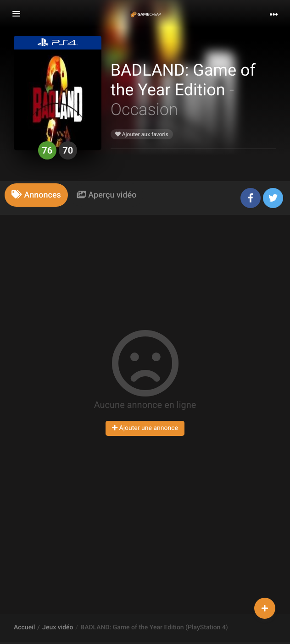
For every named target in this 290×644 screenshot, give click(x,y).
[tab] (36, 195)
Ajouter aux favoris (142, 134)
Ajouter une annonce (145, 428)
